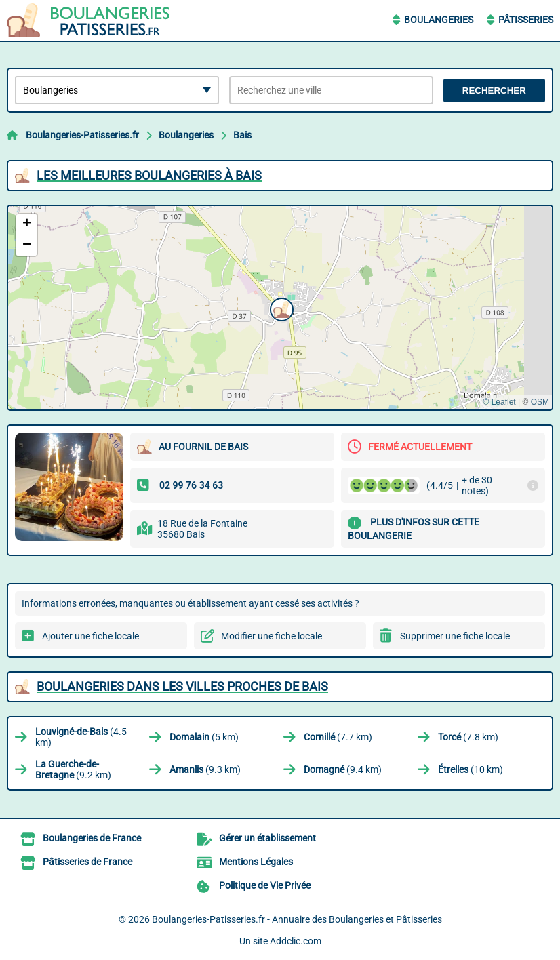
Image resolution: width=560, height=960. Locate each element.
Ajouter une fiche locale (91, 636)
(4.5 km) (81, 737)
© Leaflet (499, 402)
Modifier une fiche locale (272, 636)
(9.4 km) (343, 769)
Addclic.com (296, 941)
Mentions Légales (256, 862)
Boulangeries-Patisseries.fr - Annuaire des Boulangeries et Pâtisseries (297, 919)
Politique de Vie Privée (265, 885)
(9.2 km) (73, 769)
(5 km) (204, 737)
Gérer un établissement (267, 838)
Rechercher (494, 91)
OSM (540, 402)
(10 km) (471, 769)
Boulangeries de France (92, 838)
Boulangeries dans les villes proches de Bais (182, 686)
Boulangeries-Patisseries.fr (82, 135)
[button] (280, 308)
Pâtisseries (526, 20)
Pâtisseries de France (87, 862)
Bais (242, 135)
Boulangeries (439, 20)
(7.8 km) (468, 737)
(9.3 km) (205, 769)
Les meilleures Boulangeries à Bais (149, 175)
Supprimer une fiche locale (455, 636)
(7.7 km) (338, 737)
